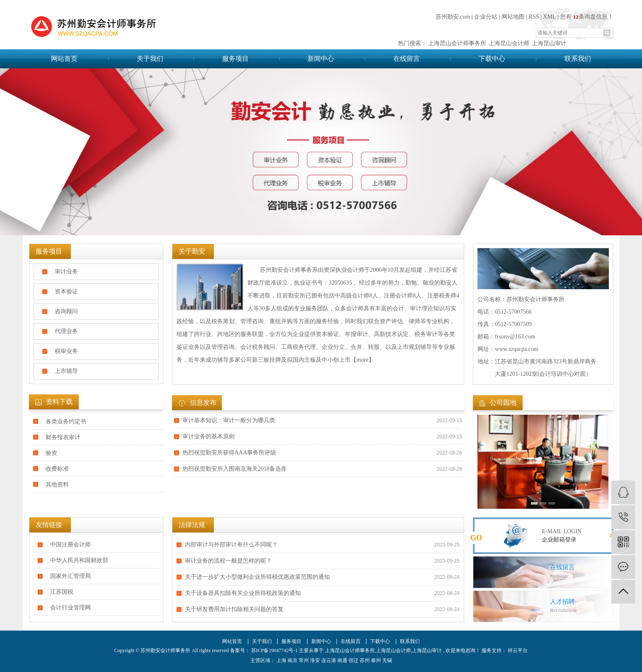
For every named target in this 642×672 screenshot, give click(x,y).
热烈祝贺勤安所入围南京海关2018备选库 (235, 469)
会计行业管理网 (70, 608)
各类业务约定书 (66, 422)
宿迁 (354, 660)
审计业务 (66, 272)
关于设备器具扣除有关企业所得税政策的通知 (243, 593)
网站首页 (64, 59)
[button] (534, 503)
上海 (281, 660)
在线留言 (407, 59)
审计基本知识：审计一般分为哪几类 (229, 420)
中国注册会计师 (70, 545)
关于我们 (150, 59)
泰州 (376, 660)
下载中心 (492, 59)
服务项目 (235, 59)
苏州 (365, 660)
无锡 (387, 660)
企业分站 (486, 17)
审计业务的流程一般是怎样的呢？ (228, 561)
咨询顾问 (66, 311)
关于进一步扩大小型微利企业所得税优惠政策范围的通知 (257, 577)
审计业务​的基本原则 (208, 436)
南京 (293, 660)
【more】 (362, 360)
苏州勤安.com (453, 17)
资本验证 (66, 291)
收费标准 (57, 469)
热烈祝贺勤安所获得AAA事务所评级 (229, 453)
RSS (534, 17)
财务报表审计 (63, 437)
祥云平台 (517, 650)
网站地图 (513, 17)
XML (549, 17)
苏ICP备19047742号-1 (275, 650)
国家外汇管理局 (70, 576)
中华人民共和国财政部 (79, 560)
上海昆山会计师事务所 (457, 43)
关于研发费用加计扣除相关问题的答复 (234, 609)
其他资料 (57, 485)
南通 (342, 660)
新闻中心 (321, 59)
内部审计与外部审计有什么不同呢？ (231, 545)
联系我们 (578, 59)
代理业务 (66, 331)
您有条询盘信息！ (586, 17)
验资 (51, 453)
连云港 (329, 660)
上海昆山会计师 (509, 43)
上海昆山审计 (549, 43)
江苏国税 (62, 592)
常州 (304, 660)
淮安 (315, 660)
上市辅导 (66, 371)
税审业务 (66, 351)
